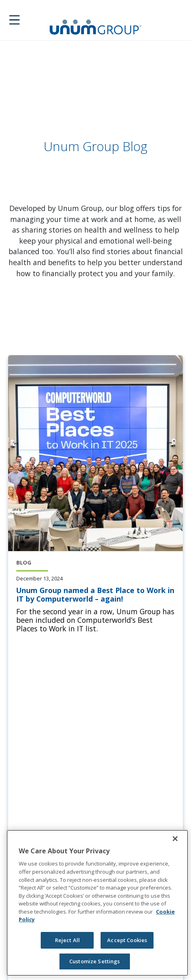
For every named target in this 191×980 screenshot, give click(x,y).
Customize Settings (94, 961)
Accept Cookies (127, 940)
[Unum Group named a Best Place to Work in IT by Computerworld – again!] (95, 595)
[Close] (175, 839)
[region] (97, 903)
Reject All (67, 940)
